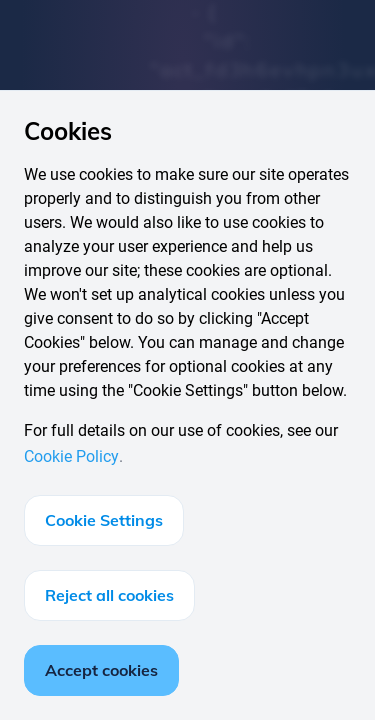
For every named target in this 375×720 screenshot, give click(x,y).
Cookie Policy (71, 456)
